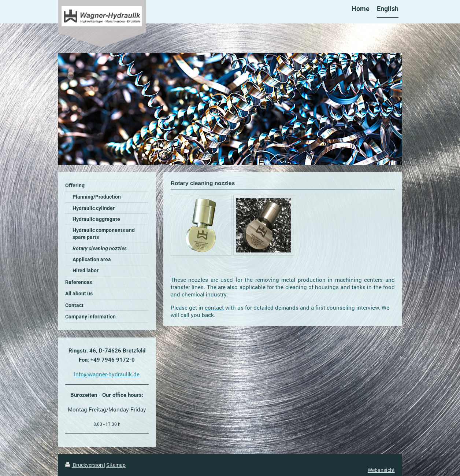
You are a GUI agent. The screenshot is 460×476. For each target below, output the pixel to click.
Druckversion (85, 465)
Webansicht (381, 470)
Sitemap (116, 465)
